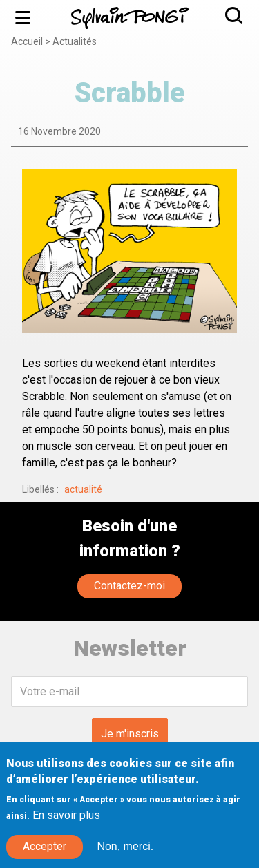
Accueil (27, 41)
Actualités (75, 41)
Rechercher (239, 16)
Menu (28, 17)
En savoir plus (66, 826)
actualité (83, 489)
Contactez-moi (129, 586)
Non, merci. (125, 857)
